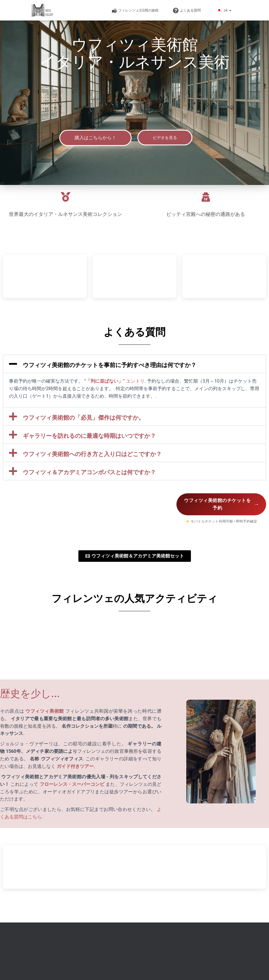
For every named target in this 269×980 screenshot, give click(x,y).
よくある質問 (187, 11)
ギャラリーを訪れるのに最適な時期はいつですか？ (89, 436)
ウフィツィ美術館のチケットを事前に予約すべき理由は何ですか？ (110, 365)
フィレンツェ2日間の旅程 (135, 11)
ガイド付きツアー (75, 767)
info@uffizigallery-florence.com (88, 935)
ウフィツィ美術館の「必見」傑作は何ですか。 (84, 418)
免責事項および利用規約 (203, 963)
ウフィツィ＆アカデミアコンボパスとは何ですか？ (89, 472)
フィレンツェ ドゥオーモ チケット (148, 963)
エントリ (135, 381)
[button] (230, 10)
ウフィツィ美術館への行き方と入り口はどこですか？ (92, 454)
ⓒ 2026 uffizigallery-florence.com (79, 963)
